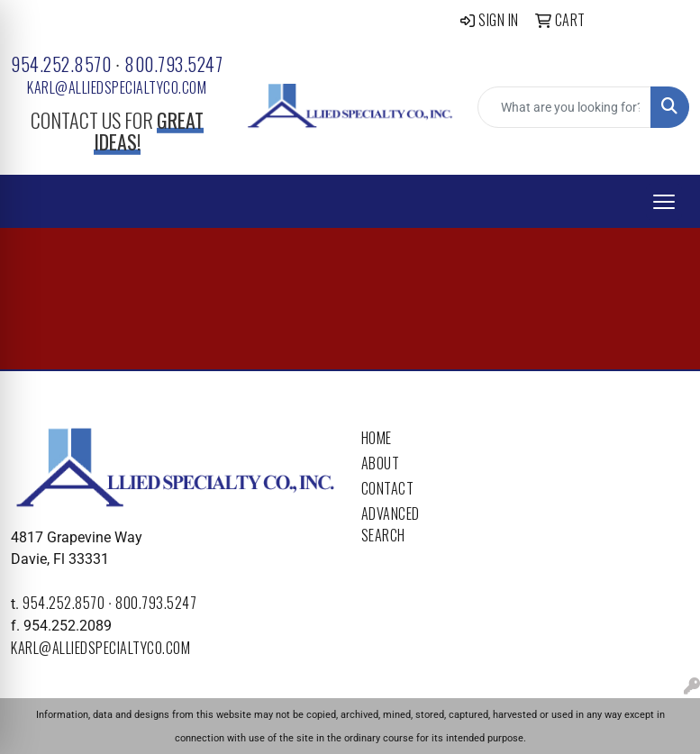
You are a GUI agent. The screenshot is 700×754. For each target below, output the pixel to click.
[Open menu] (664, 202)
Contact (388, 488)
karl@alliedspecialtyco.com (117, 87)
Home (377, 438)
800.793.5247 (173, 64)
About (381, 463)
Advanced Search (391, 524)
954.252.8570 (61, 64)
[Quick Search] (564, 107)
